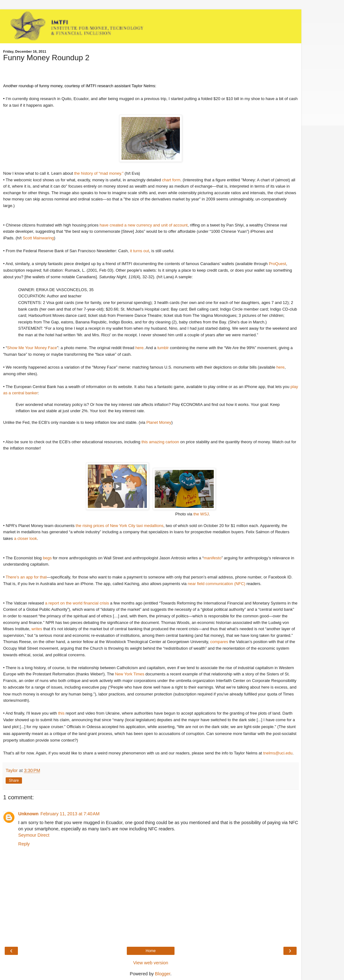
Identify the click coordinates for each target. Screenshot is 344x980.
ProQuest (277, 264)
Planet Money (159, 422)
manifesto (212, 558)
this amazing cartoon (160, 442)
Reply (24, 844)
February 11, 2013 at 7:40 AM (70, 814)
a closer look (26, 538)
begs (47, 558)
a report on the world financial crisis (77, 603)
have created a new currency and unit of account (143, 225)
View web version (151, 963)
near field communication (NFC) (217, 584)
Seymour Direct (34, 835)
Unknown (28, 814)
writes (37, 629)
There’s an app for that (26, 577)
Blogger (163, 974)
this (61, 713)
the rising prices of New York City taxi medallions (120, 526)
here (139, 348)
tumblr (163, 348)
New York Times (129, 674)
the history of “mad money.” (99, 173)
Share (14, 780)
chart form (171, 180)
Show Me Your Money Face (32, 348)
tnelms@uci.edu (278, 753)
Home (151, 951)
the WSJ (201, 514)
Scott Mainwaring (38, 238)
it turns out (140, 251)
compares (219, 642)
